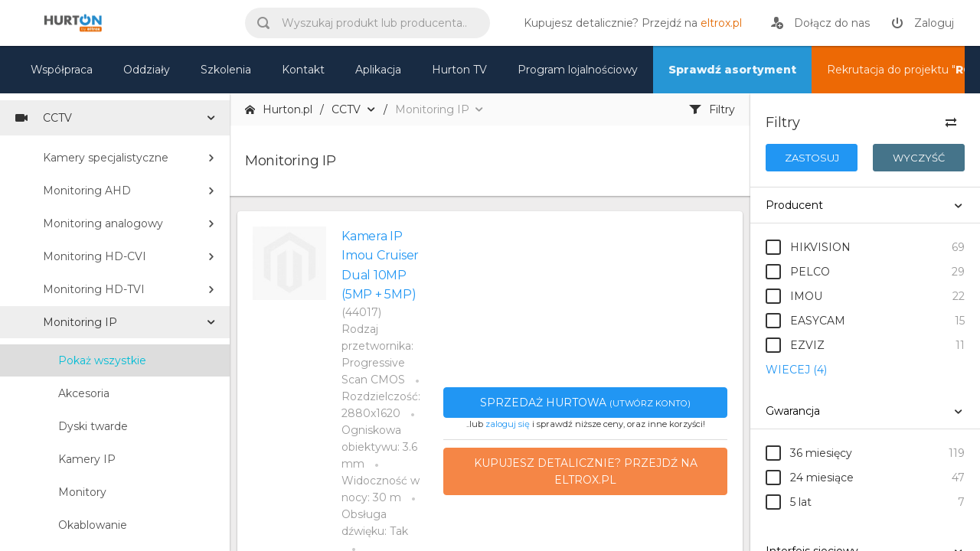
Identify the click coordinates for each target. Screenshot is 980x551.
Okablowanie (93, 525)
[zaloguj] (923, 23)
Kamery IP (87, 459)
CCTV (44, 118)
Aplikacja (378, 70)
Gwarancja (793, 411)
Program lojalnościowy (578, 70)
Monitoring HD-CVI (95, 256)
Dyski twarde (93, 426)
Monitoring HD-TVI (94, 289)
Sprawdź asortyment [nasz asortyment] (732, 70)
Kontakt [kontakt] (303, 70)
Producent (794, 205)
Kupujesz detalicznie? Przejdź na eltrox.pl (586, 471)
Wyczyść (919, 158)
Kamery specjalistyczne (106, 158)
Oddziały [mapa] (147, 70)
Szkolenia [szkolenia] (226, 70)
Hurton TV (459, 70)
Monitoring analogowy (103, 223)
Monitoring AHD (87, 191)
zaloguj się (508, 424)
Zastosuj (812, 158)
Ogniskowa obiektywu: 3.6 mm (379, 447)
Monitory (82, 492)
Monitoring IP (80, 322)
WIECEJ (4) (796, 370)
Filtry (712, 109)
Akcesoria (84, 393)
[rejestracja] (820, 23)
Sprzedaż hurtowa (585, 403)
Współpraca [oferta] (62, 70)
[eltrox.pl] (629, 23)
